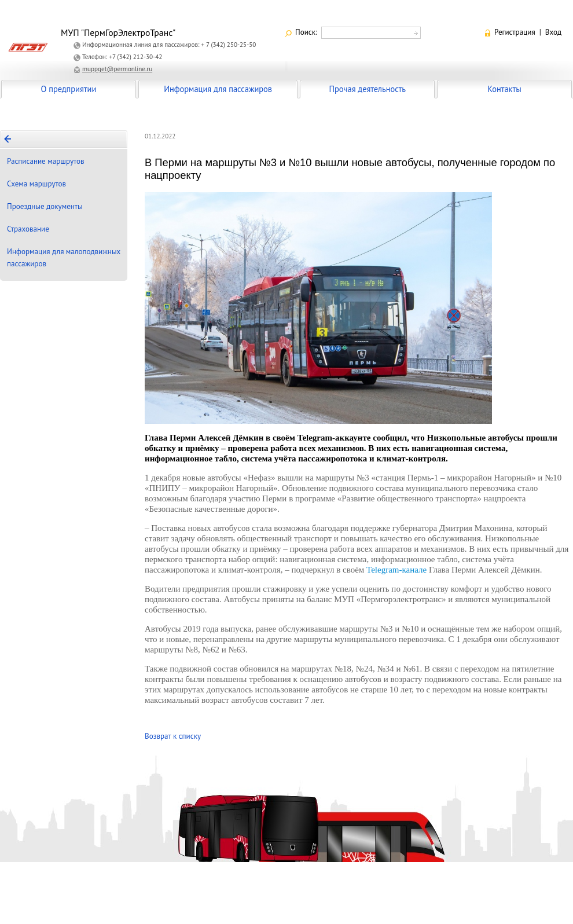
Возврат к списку (173, 736)
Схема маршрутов (36, 184)
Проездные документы (45, 206)
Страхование (28, 229)
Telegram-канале (396, 570)
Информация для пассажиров (218, 89)
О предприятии (69, 89)
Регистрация (515, 32)
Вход (553, 32)
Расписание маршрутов (46, 161)
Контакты (504, 89)
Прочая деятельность (367, 89)
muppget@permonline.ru (117, 69)
